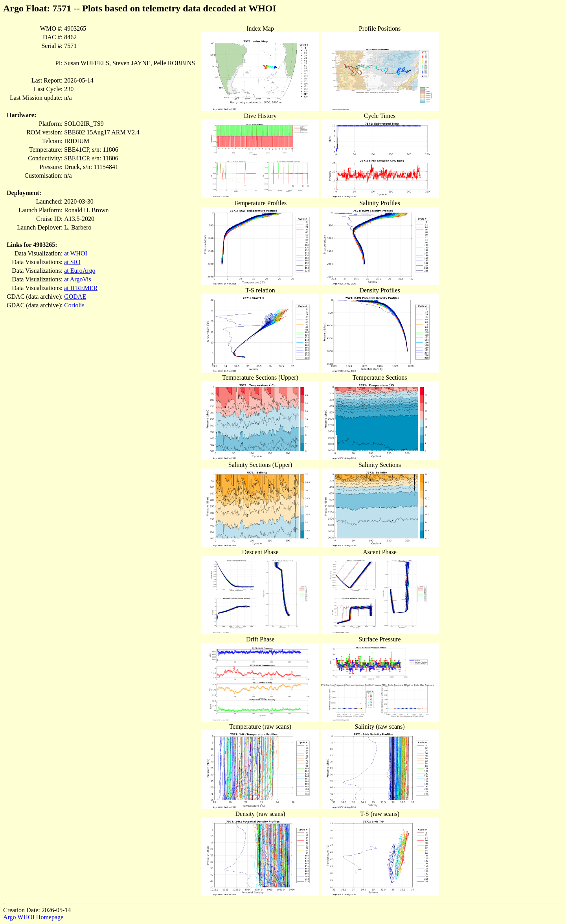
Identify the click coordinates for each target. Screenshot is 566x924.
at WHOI (76, 253)
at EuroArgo (80, 271)
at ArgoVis (78, 279)
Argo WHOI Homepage (33, 917)
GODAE (75, 297)
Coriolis (74, 305)
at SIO (72, 262)
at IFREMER (81, 288)
